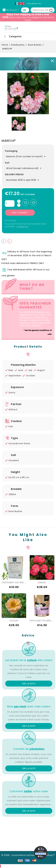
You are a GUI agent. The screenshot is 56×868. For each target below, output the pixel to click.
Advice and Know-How (34, 4)
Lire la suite (29, 684)
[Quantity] (10, 203)
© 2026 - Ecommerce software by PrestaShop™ (28, 855)
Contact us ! (23, 226)
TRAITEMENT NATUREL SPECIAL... (18, 582)
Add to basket (20, 213)
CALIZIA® (14, 621)
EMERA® (42, 582)
